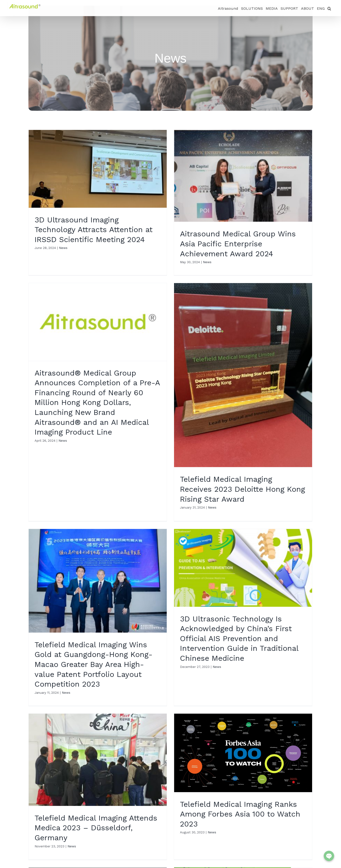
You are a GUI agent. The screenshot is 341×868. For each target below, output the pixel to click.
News (63, 248)
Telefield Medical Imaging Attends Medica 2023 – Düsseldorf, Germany (96, 670)
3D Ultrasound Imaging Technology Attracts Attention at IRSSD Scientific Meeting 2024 (94, 230)
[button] (329, 8)
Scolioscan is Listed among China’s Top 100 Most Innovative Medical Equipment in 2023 (244, 704)
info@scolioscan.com (56, 864)
